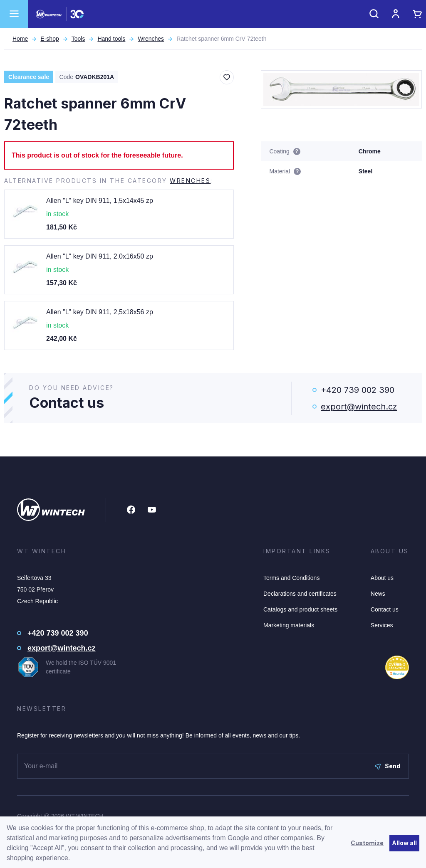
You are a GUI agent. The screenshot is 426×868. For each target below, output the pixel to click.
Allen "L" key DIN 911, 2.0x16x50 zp (100, 256)
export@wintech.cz (359, 407)
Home (20, 39)
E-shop (50, 39)
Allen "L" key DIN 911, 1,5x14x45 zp (100, 201)
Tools (78, 39)
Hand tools (111, 39)
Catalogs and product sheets (300, 609)
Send (388, 766)
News (378, 594)
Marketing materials (289, 625)
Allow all (404, 843)
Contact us (385, 609)
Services (382, 625)
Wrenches (151, 39)
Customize (367, 843)
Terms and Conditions (291, 578)
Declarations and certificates (300, 594)
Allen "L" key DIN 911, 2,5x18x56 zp (100, 312)
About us (382, 578)
